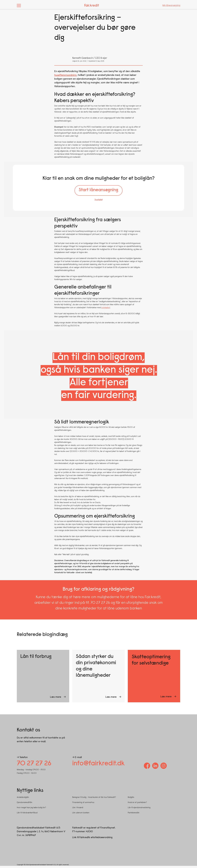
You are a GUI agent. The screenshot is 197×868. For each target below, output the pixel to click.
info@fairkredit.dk (102, 765)
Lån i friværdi (78, 810)
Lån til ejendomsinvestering (139, 810)
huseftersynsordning (65, 75)
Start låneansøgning (99, 191)
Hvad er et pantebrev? (137, 805)
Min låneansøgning (171, 6)
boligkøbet (106, 309)
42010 (90, 834)
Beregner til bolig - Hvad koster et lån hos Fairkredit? (94, 799)
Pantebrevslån (134, 815)
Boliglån (131, 799)
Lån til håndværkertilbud (27, 815)
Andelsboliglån (23, 799)
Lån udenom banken (81, 815)
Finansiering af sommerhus (83, 805)
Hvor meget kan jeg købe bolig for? (31, 810)
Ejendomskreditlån (24, 805)
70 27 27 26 (36, 765)
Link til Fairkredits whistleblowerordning (94, 840)
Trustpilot (99, 201)
